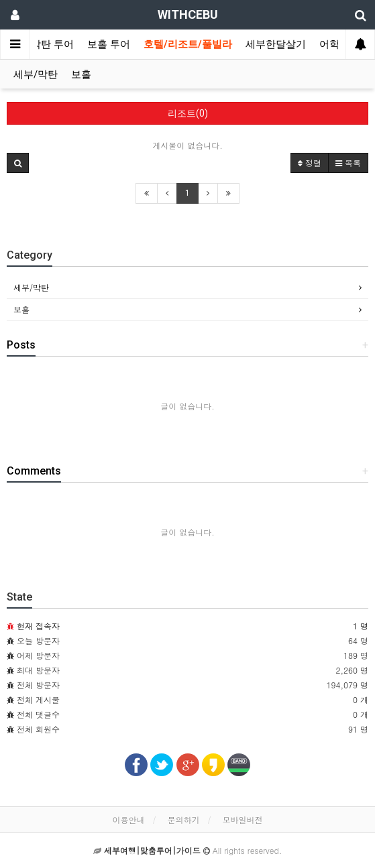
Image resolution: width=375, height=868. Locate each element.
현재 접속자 (38, 626)
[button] (18, 163)
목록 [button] (348, 163)
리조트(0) (188, 113)
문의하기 (184, 819)
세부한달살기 (276, 44)
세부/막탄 (36, 74)
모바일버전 (243, 819)
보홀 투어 (109, 44)
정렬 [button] (310, 163)
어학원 (334, 44)
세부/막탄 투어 (40, 44)
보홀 (81, 74)
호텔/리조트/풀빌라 (188, 44)
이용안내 (128, 819)
